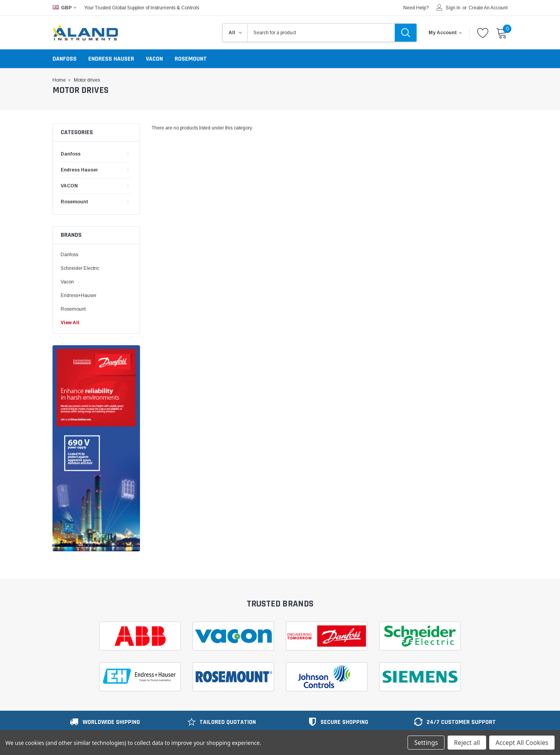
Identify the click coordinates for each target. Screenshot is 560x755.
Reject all (467, 743)
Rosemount (191, 59)
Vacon (67, 282)
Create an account (488, 8)
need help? (416, 8)
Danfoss (65, 59)
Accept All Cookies (522, 743)
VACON (154, 59)
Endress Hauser (111, 59)
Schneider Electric (80, 268)
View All (70, 323)
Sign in (453, 8)
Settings (426, 743)
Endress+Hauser (79, 295)
